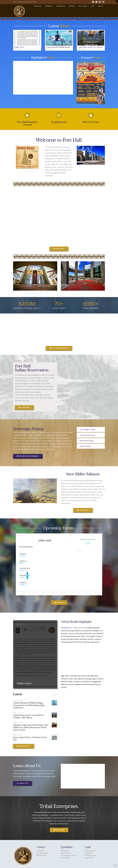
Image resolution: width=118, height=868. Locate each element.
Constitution (88, 853)
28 (30, 583)
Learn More (24, 407)
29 (38, 583)
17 (52, 568)
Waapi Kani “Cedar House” (74, 628)
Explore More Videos (59, 348)
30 (23, 554)
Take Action (83, 510)
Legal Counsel (89, 858)
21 (30, 575)
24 (52, 575)
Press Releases (65, 858)
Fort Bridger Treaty (90, 855)
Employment (59, 122)
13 (23, 568)
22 (38, 575)
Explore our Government (28, 456)
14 (30, 568)
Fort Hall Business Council (27, 123)
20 (23, 575)
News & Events (91, 122)
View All (59, 602)
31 (30, 554)
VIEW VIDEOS (59, 249)
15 (38, 568)
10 (52, 561)
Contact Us (23, 783)
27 (23, 583)
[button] (116, 2)
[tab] (91, 430)
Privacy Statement (90, 851)
